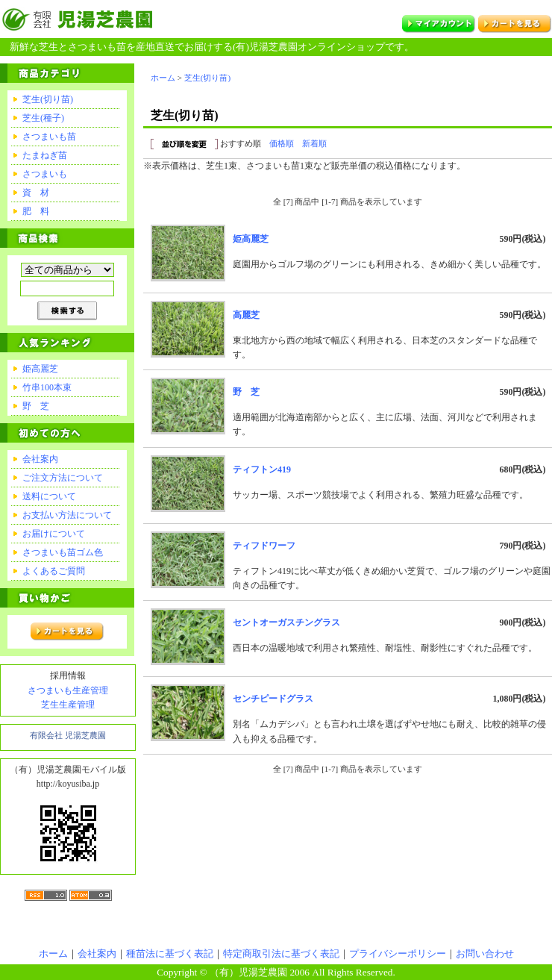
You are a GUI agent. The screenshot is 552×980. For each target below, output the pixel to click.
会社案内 (40, 459)
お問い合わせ (485, 954)
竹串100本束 (47, 387)
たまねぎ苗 (45, 155)
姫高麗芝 (40, 369)
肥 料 (36, 211)
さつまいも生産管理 (68, 690)
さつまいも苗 (49, 137)
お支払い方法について (67, 515)
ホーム (163, 78)
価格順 (282, 143)
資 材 (36, 193)
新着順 (314, 143)
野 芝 (36, 406)
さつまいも (45, 174)
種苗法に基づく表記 (170, 954)
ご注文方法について (63, 478)
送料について (49, 496)
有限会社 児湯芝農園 (68, 735)
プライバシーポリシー (398, 954)
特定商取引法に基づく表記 (281, 954)
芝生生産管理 (68, 705)
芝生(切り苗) (48, 99)
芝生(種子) (43, 118)
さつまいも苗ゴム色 (63, 552)
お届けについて (54, 534)
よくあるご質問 (54, 571)
